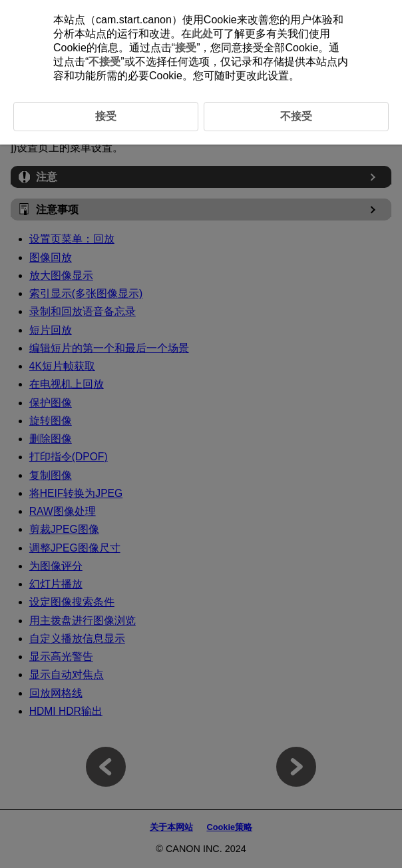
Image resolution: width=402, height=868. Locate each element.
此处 (202, 34)
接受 (186, 48)
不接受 (104, 62)
